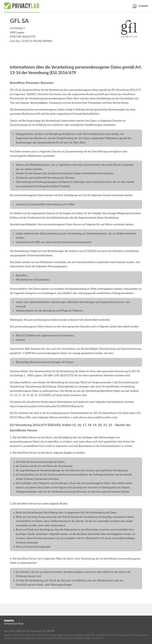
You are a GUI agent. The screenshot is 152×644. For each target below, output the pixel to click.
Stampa (140, 6)
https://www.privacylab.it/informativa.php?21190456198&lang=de (47, 406)
